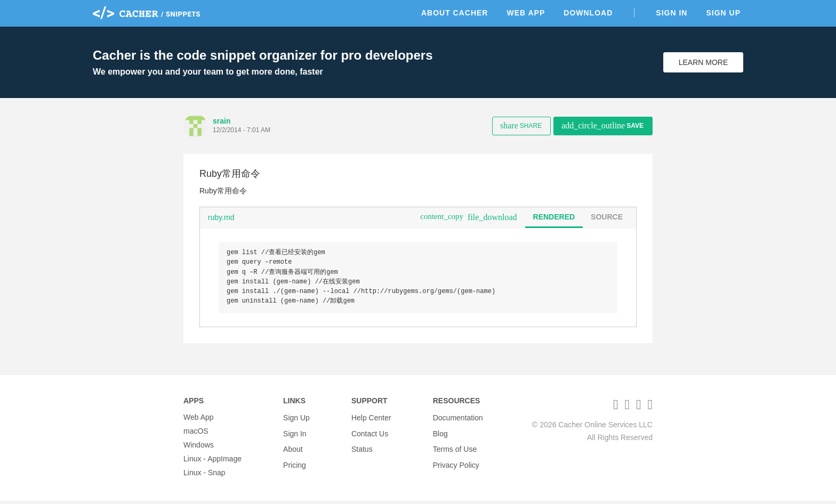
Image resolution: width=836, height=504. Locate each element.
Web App (526, 13)
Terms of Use (455, 448)
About (293, 448)
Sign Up (723, 13)
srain (222, 121)
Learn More (704, 62)
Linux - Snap (204, 476)
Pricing (295, 462)
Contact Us (370, 434)
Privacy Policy (456, 462)
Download (588, 13)
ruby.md (221, 217)
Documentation (458, 420)
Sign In (672, 13)
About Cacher (455, 13)
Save (602, 125)
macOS (196, 434)
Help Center (371, 420)
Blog (440, 434)
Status (362, 448)
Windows (199, 448)
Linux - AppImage (212, 462)
